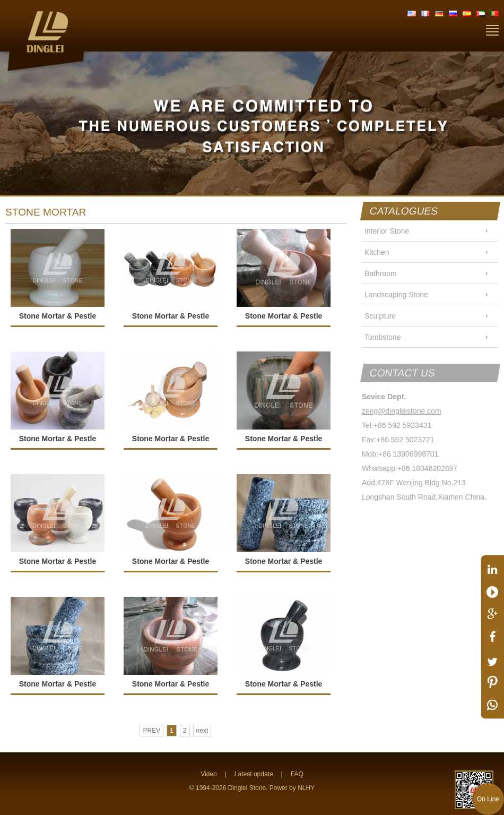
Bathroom (381, 273)
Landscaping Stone (396, 295)
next (202, 731)
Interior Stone (387, 231)
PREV (151, 731)
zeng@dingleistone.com (402, 411)
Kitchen (377, 252)
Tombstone (383, 337)
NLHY (306, 788)
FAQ (297, 774)
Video (208, 774)
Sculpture (380, 316)
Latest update (254, 774)
